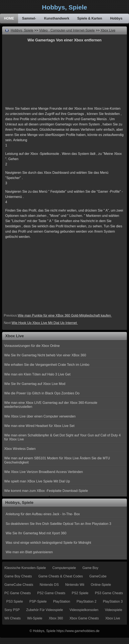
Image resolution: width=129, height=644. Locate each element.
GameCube (98, 576)
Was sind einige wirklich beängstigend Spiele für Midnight (48, 543)
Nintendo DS (49, 585)
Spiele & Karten (90, 18)
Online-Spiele (101, 585)
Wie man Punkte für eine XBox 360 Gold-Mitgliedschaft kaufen (65, 315)
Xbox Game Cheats (84, 618)
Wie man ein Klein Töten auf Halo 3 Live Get (37, 374)
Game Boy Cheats (18, 576)
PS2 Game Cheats (51, 593)
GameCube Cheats (19, 585)
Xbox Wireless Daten (20, 449)
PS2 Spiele (80, 593)
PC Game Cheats (18, 593)
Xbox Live (108, 30)
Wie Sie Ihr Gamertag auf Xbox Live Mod (35, 384)
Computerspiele (64, 568)
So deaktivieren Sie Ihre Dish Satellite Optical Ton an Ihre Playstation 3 (58, 524)
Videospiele (113, 610)
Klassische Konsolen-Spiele (25, 568)
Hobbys (116, 18)
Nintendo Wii (75, 585)
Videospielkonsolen (84, 610)
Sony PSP (12, 610)
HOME (9, 18)
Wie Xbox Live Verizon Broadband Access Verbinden (43, 472)
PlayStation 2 (87, 601)
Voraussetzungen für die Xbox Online (32, 346)
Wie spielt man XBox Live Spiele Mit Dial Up (37, 481)
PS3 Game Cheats (109, 593)
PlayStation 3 (113, 601)
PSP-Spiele (38, 601)
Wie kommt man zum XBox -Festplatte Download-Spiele (46, 491)
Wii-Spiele (35, 618)
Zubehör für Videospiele (45, 610)
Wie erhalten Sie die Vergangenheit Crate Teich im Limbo (47, 365)
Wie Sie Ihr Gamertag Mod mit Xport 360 (36, 533)
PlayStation (62, 601)
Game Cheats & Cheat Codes (61, 576)
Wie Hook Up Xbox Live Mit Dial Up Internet (45, 323)
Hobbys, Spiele (22, 30)
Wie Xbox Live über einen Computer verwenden (40, 416)
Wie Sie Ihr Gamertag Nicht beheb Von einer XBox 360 (45, 355)
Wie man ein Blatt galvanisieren (29, 552)
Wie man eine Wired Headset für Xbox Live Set (39, 426)
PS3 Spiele (15, 601)
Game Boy (90, 568)
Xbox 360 (56, 618)
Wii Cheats (13, 618)
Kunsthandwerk (57, 18)
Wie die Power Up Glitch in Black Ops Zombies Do (42, 393)
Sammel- (29, 18)
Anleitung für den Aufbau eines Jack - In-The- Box (43, 514)
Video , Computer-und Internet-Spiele (67, 30)
